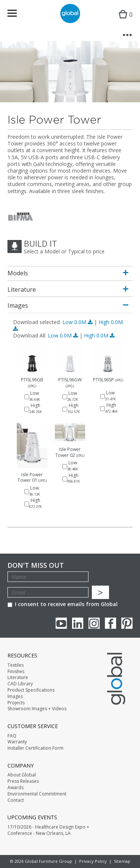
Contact (16, 800)
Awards (15, 788)
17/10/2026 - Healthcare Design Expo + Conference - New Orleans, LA (48, 830)
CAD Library (20, 684)
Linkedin (78, 623)
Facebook (111, 623)
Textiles (15, 665)
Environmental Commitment (37, 794)
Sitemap (122, 861)
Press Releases (23, 781)
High (99, 335)
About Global (22, 775)
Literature (18, 678)
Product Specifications (31, 690)
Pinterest (127, 623)
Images (15, 696)
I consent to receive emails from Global (63, 604)
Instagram (94, 623)
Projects (16, 703)
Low (78, 322)
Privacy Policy (93, 861)
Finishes (16, 672)
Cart (124, 21)
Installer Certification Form (35, 748)
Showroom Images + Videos (37, 709)
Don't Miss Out (36, 565)
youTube (61, 623)
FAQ (12, 736)
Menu (17, 15)
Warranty (17, 742)
